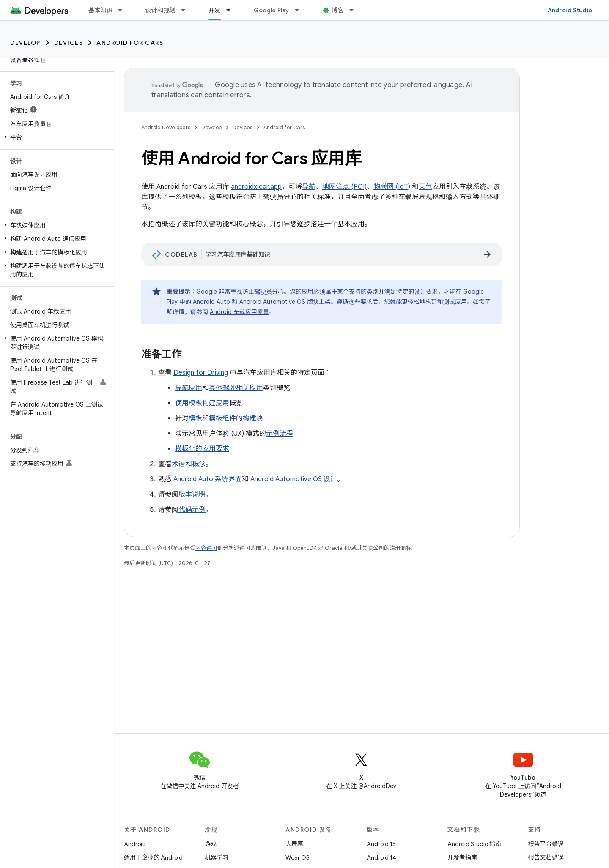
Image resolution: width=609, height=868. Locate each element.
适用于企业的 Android (153, 857)
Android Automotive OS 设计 (294, 479)
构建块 (253, 418)
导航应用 (189, 388)
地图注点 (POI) (344, 187)
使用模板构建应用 (202, 403)
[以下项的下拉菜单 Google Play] (301, 10)
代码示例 (192, 510)
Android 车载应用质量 (239, 312)
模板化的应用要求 (202, 449)
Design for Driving (201, 373)
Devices (69, 43)
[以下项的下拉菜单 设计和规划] (187, 10)
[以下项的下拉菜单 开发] (232, 10)
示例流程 (280, 434)
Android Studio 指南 (474, 844)
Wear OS (298, 857)
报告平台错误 (546, 844)
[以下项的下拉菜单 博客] (355, 10)
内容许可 (206, 548)
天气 (425, 187)
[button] (55, 137)
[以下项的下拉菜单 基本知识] (124, 10)
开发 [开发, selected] (215, 10)
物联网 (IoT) (392, 187)
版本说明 (192, 494)
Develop (25, 43)
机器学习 (217, 857)
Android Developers (166, 127)
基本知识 (100, 10)
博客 (338, 10)
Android (135, 844)
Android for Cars (130, 43)
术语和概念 (189, 464)
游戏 (211, 844)
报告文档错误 (546, 857)
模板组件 (222, 418)
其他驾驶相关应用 (236, 388)
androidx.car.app (256, 187)
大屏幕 (294, 844)
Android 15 (381, 844)
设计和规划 (160, 10)
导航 (309, 187)
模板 (195, 418)
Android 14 (381, 857)
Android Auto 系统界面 (208, 479)
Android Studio (570, 10)
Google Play (272, 10)
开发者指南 (462, 857)
